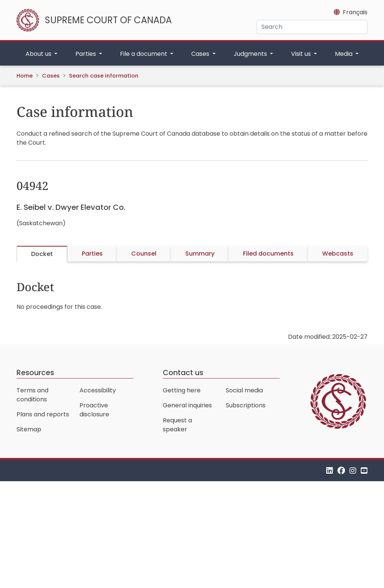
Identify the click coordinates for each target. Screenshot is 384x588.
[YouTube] (364, 471)
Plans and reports (43, 414)
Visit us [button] (302, 54)
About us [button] (39, 54)
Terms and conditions (32, 395)
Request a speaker (177, 425)
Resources (35, 373)
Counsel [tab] (144, 254)
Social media (244, 390)
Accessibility (98, 390)
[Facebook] (341, 471)
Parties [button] (86, 54)
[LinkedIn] (330, 471)
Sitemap (29, 429)
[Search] (312, 27)
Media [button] (344, 54)
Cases (51, 76)
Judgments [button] (251, 54)
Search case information (104, 76)
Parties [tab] (92, 254)
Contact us (183, 373)
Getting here (182, 390)
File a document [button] (144, 54)
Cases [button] (201, 54)
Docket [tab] (42, 254)
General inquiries (187, 405)
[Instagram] (353, 471)
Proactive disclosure (94, 410)
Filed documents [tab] (268, 254)
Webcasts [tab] (338, 254)
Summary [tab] (200, 254)
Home (25, 76)
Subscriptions (246, 405)
